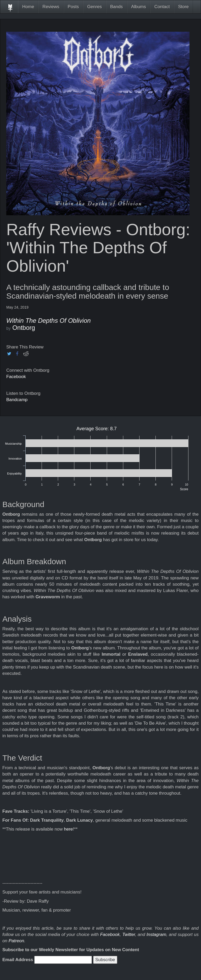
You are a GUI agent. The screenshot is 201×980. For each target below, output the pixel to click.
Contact (162, 7)
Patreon (16, 941)
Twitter (129, 935)
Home (28, 7)
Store (183, 7)
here (68, 829)
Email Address (18, 960)
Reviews (51, 7)
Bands (116, 7)
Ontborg (24, 328)
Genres (94, 7)
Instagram (157, 935)
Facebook (16, 377)
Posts (73, 7)
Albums (139, 7)
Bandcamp (17, 400)
